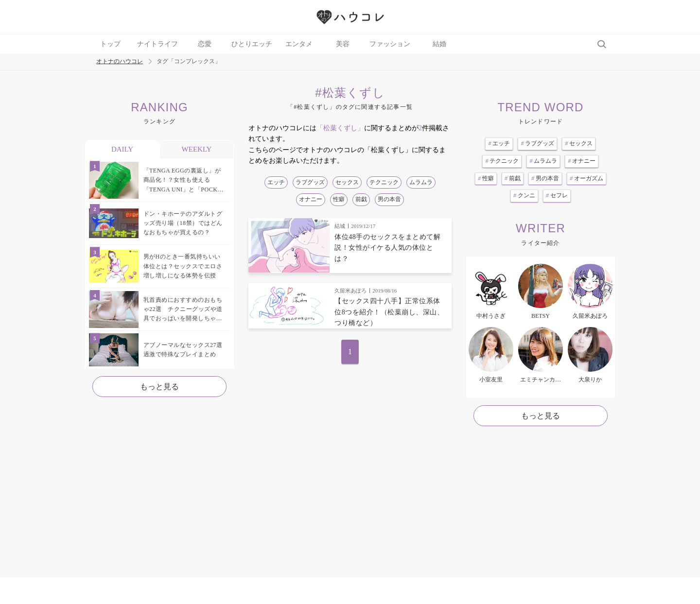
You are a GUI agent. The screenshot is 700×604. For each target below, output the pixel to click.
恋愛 (205, 44)
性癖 (339, 199)
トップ (110, 44)
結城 (340, 226)
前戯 (361, 199)
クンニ (524, 195)
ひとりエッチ (252, 44)
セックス (347, 182)
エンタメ (299, 44)
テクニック (384, 182)
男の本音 (389, 199)
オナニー (311, 199)
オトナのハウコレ (120, 61)
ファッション (390, 44)
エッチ (276, 182)
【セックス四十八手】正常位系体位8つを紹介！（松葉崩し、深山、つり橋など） (389, 312)
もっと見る (159, 387)
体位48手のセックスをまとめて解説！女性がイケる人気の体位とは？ (387, 248)
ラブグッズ (310, 182)
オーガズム (586, 178)
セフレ (557, 195)
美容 (343, 44)
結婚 (439, 44)
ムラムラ (421, 182)
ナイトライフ (157, 44)
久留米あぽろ (350, 291)
